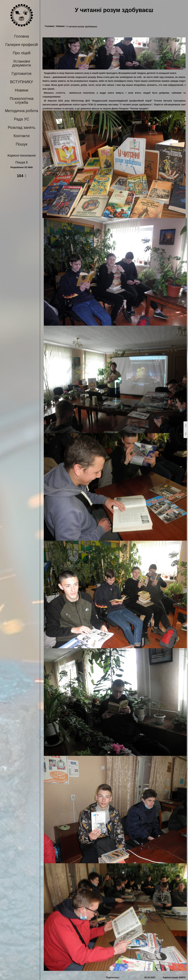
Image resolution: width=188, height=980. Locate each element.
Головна (22, 36)
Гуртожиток (22, 73)
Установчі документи (22, 63)
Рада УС (22, 119)
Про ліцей (21, 53)
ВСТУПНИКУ (22, 82)
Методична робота (22, 111)
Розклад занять (22, 127)
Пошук (21, 144)
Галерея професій (21, 45)
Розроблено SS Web (22, 167)
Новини (22, 90)
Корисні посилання (22, 155)
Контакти (22, 136)
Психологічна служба (21, 100)
